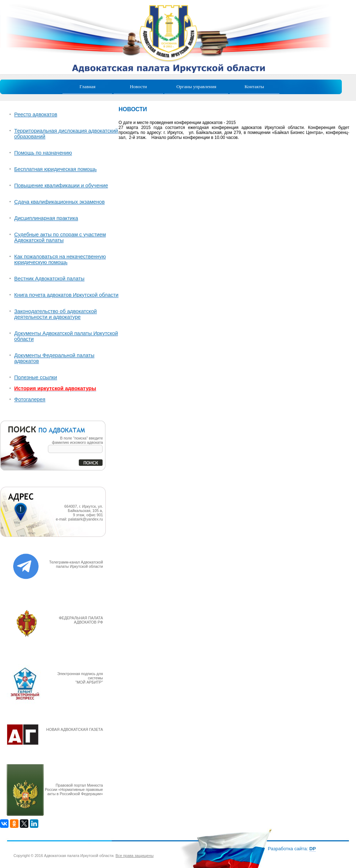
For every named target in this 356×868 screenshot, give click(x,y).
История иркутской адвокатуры (55, 388)
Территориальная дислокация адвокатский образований (66, 134)
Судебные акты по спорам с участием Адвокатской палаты (60, 237)
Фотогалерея (30, 399)
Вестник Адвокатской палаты (49, 279)
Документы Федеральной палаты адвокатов (54, 358)
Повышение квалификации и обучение (61, 185)
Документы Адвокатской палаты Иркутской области (66, 336)
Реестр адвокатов (36, 114)
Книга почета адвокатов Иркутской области (66, 295)
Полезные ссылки (36, 377)
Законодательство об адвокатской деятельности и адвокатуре (56, 314)
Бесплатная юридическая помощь (55, 169)
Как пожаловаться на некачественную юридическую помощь (60, 259)
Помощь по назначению (43, 153)
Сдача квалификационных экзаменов (59, 202)
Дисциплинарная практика (46, 218)
